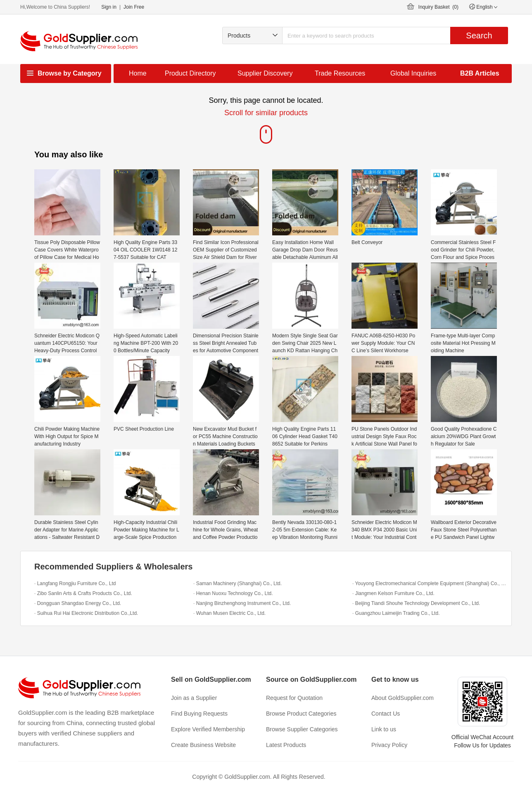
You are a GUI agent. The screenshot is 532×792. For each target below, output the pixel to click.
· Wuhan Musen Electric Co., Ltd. (229, 613)
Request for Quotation (294, 698)
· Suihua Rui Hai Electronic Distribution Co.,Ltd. (86, 613)
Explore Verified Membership (208, 729)
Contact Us (386, 714)
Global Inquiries (413, 73)
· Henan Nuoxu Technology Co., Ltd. (233, 593)
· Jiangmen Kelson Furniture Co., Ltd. (393, 593)
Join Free (134, 7)
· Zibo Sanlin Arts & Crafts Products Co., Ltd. (83, 593)
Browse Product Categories (301, 714)
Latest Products (286, 745)
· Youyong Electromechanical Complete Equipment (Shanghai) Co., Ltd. (430, 583)
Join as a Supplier (194, 698)
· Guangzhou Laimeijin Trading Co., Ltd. (396, 613)
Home (138, 73)
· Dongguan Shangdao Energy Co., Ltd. (78, 603)
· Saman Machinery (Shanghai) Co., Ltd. (237, 583)
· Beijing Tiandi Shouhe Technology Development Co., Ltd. (416, 603)
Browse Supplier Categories (302, 729)
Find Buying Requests (199, 714)
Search (479, 36)
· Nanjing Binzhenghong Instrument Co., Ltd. (242, 603)
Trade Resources (340, 73)
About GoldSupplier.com (403, 698)
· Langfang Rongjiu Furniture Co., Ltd (75, 583)
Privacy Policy (389, 745)
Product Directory (190, 73)
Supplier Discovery (265, 73)
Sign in (109, 7)
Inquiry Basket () (438, 7)
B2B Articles (480, 73)
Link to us (384, 729)
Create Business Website (203, 745)
